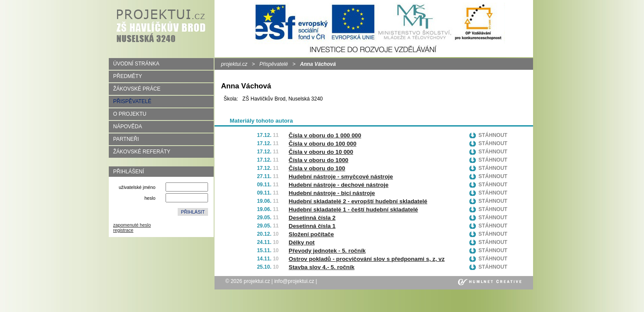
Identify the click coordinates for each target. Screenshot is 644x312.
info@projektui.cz (294, 281)
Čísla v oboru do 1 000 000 (325, 135)
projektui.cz (234, 64)
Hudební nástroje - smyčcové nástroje (341, 177)
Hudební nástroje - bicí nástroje (332, 193)
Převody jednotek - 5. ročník (327, 251)
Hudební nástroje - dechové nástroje (338, 185)
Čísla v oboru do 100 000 (322, 144)
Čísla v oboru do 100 (317, 168)
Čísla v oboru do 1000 (319, 160)
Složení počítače (311, 234)
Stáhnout (493, 135)
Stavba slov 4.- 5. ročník (322, 267)
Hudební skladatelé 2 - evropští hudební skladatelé (358, 201)
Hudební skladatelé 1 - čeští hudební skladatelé (353, 210)
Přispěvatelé (273, 64)
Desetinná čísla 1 (312, 226)
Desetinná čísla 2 (312, 218)
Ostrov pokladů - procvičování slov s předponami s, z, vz (367, 259)
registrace (123, 230)
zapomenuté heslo (132, 225)
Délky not (302, 242)
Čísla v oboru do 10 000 (321, 152)
